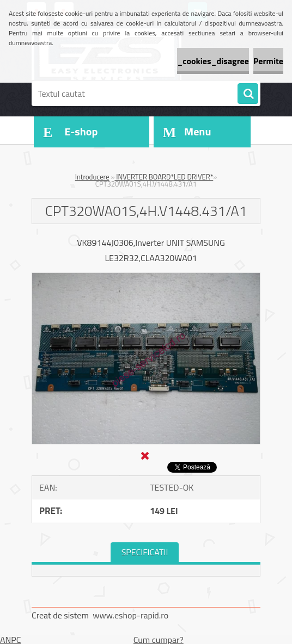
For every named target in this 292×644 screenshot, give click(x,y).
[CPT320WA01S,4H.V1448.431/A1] (146, 277)
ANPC (11, 640)
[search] (248, 94)
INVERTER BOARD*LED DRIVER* (164, 177)
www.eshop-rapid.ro (130, 615)
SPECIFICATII (145, 552)
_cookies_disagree (213, 61)
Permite (268, 61)
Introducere (92, 177)
